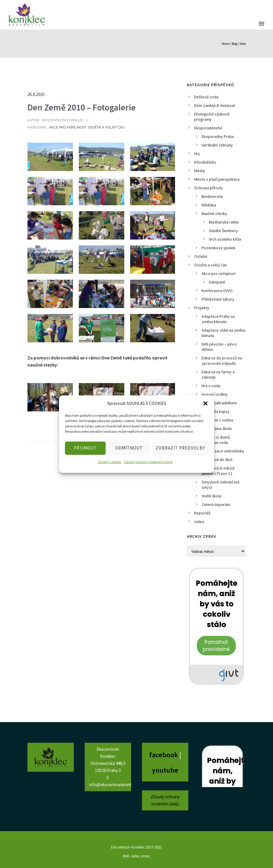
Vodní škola (211, 496)
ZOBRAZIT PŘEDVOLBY (180, 448)
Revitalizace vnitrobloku (223, 451)
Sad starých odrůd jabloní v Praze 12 (218, 471)
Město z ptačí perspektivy (217, 179)
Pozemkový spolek (219, 248)
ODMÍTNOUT (129, 448)
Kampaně (217, 282)
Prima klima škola (217, 429)
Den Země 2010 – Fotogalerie (82, 107)
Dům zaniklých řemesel (215, 105)
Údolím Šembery (223, 231)
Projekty (202, 308)
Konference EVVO (217, 291)
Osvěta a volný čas (106, 127)
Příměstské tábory (218, 299)
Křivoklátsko (205, 162)
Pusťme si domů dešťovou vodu (216, 440)
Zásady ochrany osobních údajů (148, 462)
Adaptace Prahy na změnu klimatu (218, 319)
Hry (197, 154)
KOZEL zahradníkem (219, 403)
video (199, 522)
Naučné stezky (214, 214)
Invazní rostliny (215, 394)
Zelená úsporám (216, 504)
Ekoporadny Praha (218, 136)
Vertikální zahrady (217, 145)
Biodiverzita (212, 196)
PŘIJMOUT (85, 448)
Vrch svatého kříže (225, 239)
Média (200, 171)
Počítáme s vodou (217, 420)
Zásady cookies (109, 462)
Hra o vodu (211, 386)
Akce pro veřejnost (67, 127)
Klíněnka (209, 205)
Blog (234, 44)
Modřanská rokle (224, 222)
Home (225, 44)
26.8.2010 (36, 94)
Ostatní (201, 256)
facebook (164, 755)
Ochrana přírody (209, 188)
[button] (205, 403)
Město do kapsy (216, 411)
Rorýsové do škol (217, 460)
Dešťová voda (206, 97)
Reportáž (202, 513)
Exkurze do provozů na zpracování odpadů (222, 361)
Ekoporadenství (208, 128)
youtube (165, 770)
